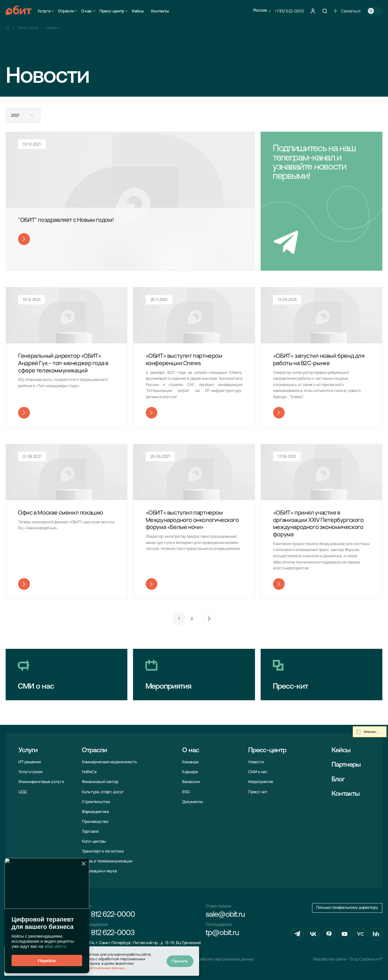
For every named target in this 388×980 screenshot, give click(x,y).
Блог (338, 780)
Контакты (160, 11)
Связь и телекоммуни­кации (107, 861)
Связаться (347, 11)
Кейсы (138, 11)
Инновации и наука (99, 871)
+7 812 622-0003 (108, 933)
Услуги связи (30, 772)
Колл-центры (94, 841)
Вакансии (191, 782)
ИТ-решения (30, 762)
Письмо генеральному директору (347, 907)
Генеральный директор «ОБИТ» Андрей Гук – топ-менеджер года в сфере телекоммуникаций (63, 363)
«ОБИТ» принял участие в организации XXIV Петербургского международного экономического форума (318, 523)
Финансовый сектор (100, 782)
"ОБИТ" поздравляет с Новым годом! (66, 220)
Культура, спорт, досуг (103, 792)
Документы (193, 802)
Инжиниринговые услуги (41, 782)
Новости (256, 762)
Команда (190, 762)
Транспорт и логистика (103, 851)
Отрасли (66, 11)
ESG (186, 792)
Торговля (90, 831)
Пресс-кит (258, 792)
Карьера (190, 772)
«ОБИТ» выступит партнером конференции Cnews (184, 359)
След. (209, 619)
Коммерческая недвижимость (109, 762)
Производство (95, 821)
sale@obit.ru (225, 915)
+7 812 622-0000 (289, 11)
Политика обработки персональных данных (215, 959)
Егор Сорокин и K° (366, 959)
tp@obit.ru (222, 933)
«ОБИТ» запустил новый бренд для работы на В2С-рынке (319, 359)
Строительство (96, 802)
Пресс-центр (112, 11)
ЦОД (22, 792)
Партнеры (346, 765)
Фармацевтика (95, 812)
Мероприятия (261, 782)
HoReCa (89, 772)
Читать (24, 239)
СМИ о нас (258, 772)
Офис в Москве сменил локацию (61, 512)
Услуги (44, 11)
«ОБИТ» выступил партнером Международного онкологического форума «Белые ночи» (192, 520)
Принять (180, 961)
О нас (87, 11)
